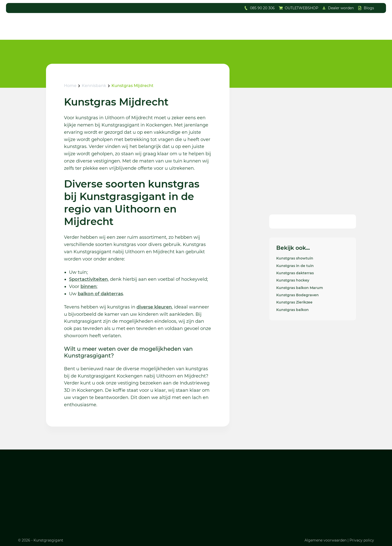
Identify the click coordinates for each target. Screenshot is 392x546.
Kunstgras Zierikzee (294, 302)
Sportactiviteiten (88, 279)
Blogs (369, 8)
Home (70, 86)
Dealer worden (341, 8)
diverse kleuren (154, 307)
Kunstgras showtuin (295, 258)
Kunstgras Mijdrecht (132, 86)
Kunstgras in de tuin (295, 266)
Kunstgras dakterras (295, 273)
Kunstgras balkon (292, 310)
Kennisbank (94, 86)
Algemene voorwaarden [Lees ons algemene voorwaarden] (325, 540)
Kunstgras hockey (293, 280)
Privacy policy (362, 540)
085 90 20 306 (262, 8)
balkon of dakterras (100, 294)
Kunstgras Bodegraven (297, 295)
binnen (88, 286)
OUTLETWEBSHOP (301, 8)
